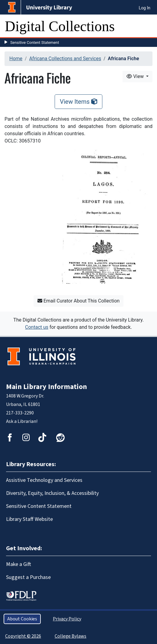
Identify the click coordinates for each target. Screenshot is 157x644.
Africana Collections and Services (65, 59)
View (136, 76)
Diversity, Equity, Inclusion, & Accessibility (52, 493)
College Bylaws (70, 636)
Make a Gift (19, 564)
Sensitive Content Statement (35, 42)
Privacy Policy (67, 619)
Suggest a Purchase (28, 577)
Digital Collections (60, 26)
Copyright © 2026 (23, 636)
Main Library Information (46, 387)
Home (16, 59)
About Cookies (22, 619)
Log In (145, 8)
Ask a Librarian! (22, 421)
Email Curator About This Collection (78, 301)
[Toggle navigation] (149, 26)
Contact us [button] (37, 327)
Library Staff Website (29, 519)
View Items (78, 102)
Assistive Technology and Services (44, 480)
